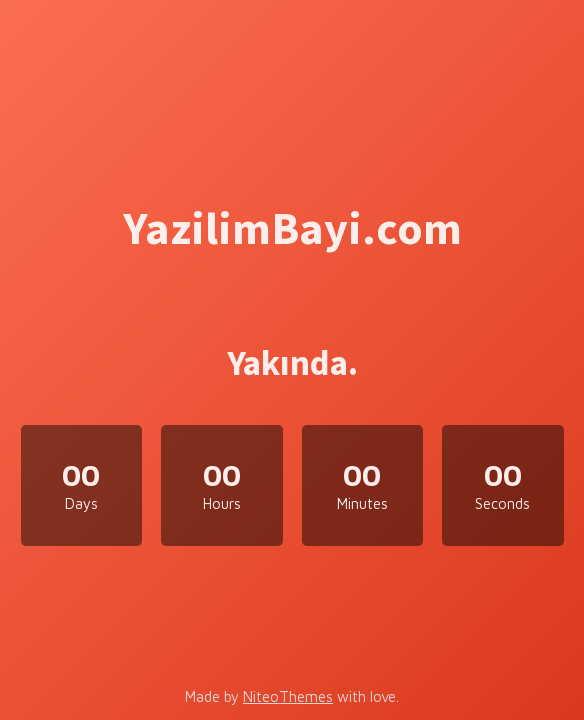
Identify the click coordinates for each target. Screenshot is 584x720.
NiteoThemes (288, 696)
